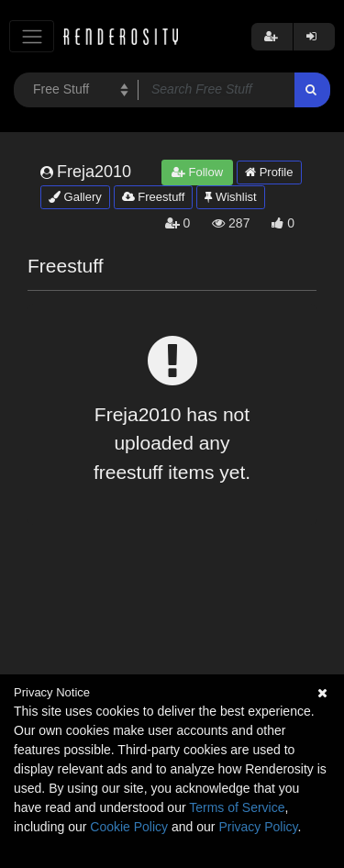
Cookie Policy (129, 827)
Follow (197, 172)
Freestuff (154, 197)
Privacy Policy (258, 827)
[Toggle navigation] (32, 36)
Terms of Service (237, 807)
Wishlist (230, 197)
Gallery (75, 197)
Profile (269, 172)
